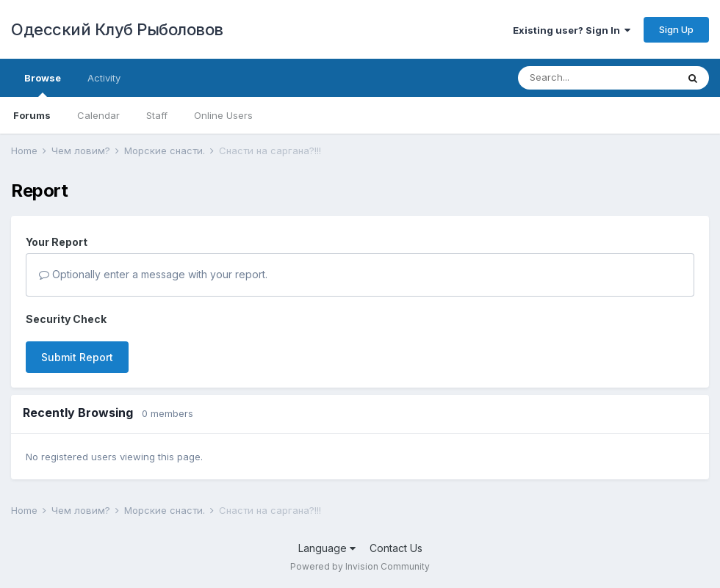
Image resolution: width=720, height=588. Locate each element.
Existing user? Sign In (572, 30)
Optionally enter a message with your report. (153, 274)
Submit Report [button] (77, 357)
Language (327, 548)
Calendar (98, 115)
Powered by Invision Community (360, 566)
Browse (43, 84)
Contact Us (396, 548)
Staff (157, 115)
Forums (32, 115)
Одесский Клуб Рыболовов (117, 29)
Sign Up (676, 29)
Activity (104, 78)
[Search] (597, 78)
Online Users (223, 115)
